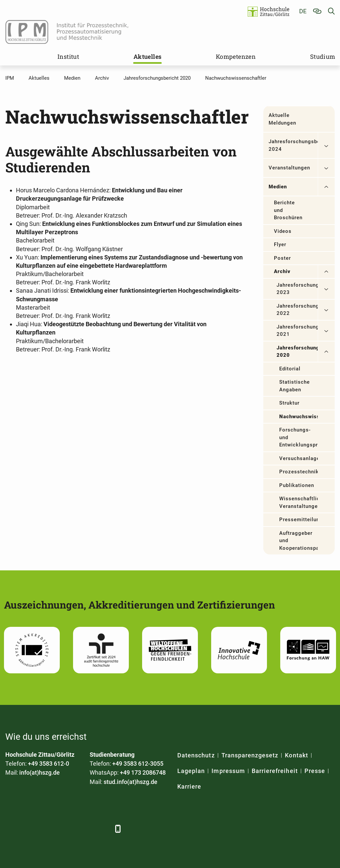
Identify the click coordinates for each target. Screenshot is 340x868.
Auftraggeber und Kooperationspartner (298, 541)
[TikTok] (102, 829)
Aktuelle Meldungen (282, 119)
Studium (323, 56)
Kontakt (296, 755)
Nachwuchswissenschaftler (298, 417)
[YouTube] (66, 829)
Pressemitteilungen (298, 520)
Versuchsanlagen (298, 458)
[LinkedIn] (29, 829)
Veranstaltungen (290, 168)
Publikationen (297, 485)
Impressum (228, 771)
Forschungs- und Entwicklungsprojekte (298, 437)
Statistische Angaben (295, 386)
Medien (278, 187)
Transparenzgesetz (250, 755)
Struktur (289, 403)
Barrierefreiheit (275, 771)
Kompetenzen (236, 56)
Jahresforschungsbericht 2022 (297, 310)
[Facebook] (11, 829)
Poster (282, 258)
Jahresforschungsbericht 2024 (293, 145)
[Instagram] (84, 829)
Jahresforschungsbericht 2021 (297, 331)
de (303, 11)
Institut (68, 56)
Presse (315, 771)
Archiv (282, 271)
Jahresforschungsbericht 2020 (297, 352)
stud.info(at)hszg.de (130, 782)
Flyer (280, 244)
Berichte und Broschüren (288, 210)
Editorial (290, 369)
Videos (283, 231)
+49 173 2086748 (143, 772)
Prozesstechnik (298, 472)
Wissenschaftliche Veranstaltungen (298, 502)
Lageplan (191, 771)
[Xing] (48, 829)
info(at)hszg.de (40, 772)
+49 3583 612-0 (48, 764)
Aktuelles (148, 56)
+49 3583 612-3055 (138, 764)
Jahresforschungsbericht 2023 (297, 289)
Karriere (189, 786)
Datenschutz (196, 755)
